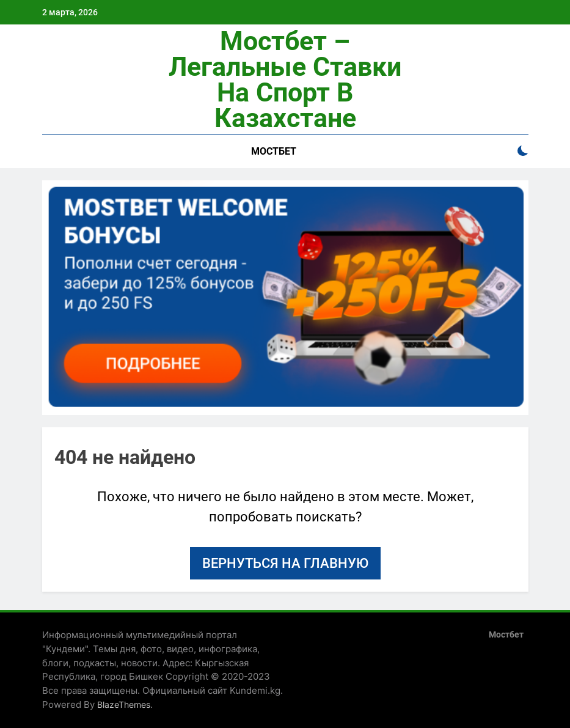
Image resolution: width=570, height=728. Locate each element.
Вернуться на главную (285, 563)
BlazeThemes (124, 704)
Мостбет (274, 151)
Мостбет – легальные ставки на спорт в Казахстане (285, 79)
